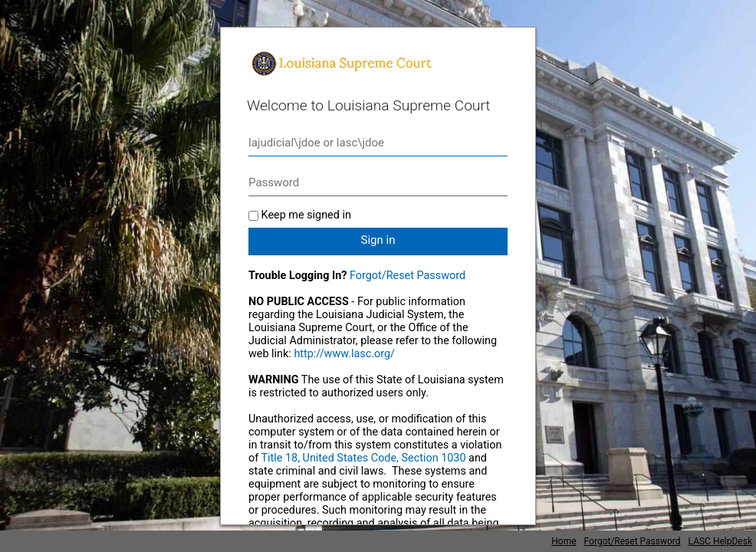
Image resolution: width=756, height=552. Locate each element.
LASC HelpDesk (720, 541)
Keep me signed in (306, 215)
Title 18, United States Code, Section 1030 (364, 458)
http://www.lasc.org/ (344, 354)
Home (564, 541)
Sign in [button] (378, 240)
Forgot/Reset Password (408, 276)
